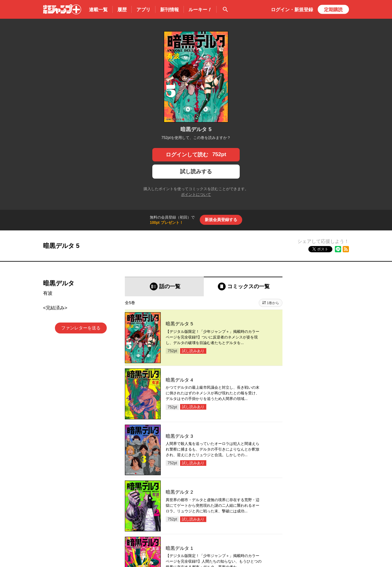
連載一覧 (98, 10)
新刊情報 (169, 10)
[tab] (164, 286)
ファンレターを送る (81, 328)
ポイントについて (196, 195)
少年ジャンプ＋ (62, 9)
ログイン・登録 (292, 10)
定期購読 (333, 10)
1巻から (273, 303)
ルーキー (200, 10)
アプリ (143, 10)
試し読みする (196, 172)
